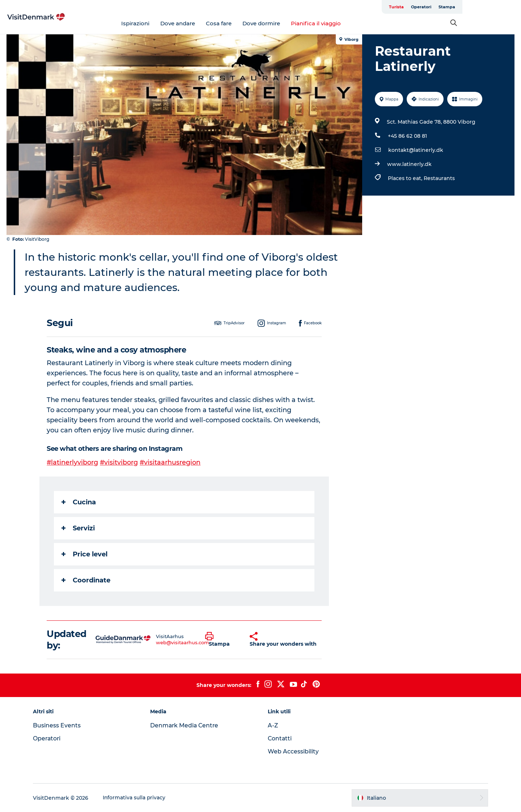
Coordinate (86, 580)
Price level (85, 554)
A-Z (273, 725)
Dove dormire (291, 23)
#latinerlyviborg (73, 462)
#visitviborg (120, 462)
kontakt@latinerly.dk (415, 150)
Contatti (280, 738)
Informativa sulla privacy (138, 798)
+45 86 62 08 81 (407, 136)
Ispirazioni (165, 23)
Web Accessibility (293, 751)
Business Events (60, 725)
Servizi (79, 528)
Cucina (79, 502)
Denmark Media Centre (187, 725)
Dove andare (207, 23)
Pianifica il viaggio (346, 23)
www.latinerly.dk (409, 164)
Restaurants (439, 178)
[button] (222, 640)
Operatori (480, 7)
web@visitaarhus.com (183, 642)
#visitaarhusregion (171, 462)
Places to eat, (405, 178)
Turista (455, 7)
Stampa (505, 7)
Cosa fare (248, 23)
